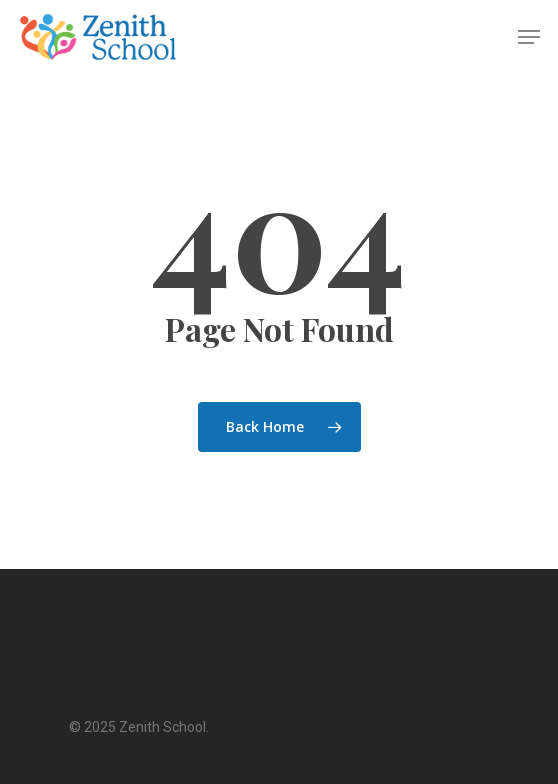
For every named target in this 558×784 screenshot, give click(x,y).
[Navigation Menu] (529, 37)
